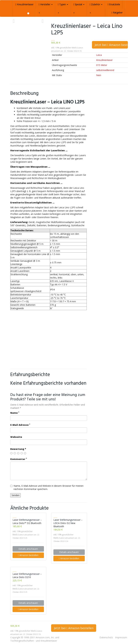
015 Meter (102, 65)
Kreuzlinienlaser (24, 4)
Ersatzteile (114, 4)
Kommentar (19, 459)
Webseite (16, 437)
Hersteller (46, 4)
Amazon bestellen (28, 555)
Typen (63, 4)
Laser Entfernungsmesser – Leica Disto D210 (27, 576)
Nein (99, 75)
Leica (99, 55)
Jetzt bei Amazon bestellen (111, 45)
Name (15, 413)
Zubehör (96, 4)
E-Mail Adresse (20, 425)
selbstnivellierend (105, 70)
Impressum (121, 637)
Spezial (79, 4)
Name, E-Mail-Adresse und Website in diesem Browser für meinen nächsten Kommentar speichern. (47, 487)
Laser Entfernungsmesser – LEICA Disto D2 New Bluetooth (68, 523)
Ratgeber (117, 12)
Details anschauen (28, 549)
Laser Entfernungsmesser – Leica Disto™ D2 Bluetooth (27, 521)
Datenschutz (106, 637)
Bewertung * (18, 449)
